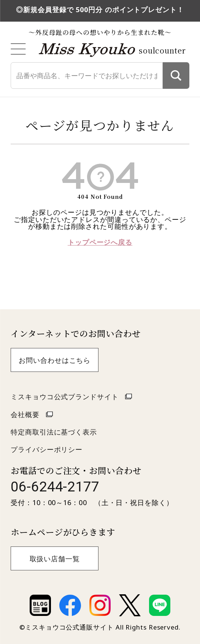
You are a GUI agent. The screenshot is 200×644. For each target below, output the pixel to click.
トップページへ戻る (100, 242)
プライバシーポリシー (47, 449)
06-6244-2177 (55, 487)
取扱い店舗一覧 (55, 559)
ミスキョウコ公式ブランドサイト (65, 397)
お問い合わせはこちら (55, 360)
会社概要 (25, 414)
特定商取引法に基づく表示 (54, 432)
